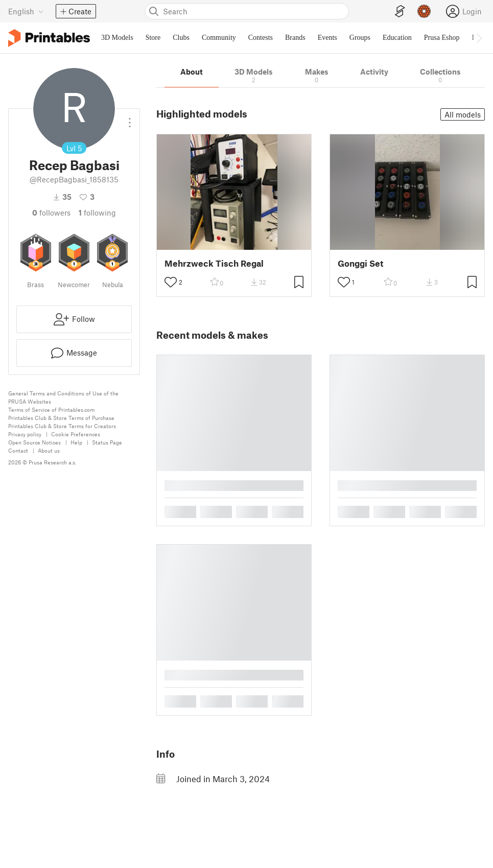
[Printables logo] (49, 38)
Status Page (107, 442)
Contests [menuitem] (261, 38)
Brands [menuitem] (295, 38)
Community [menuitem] (219, 38)
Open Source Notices (34, 442)
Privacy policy (25, 434)
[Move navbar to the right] (479, 38)
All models (463, 114)
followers (51, 213)
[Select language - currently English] (26, 11)
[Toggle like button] (171, 283)
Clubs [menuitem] (181, 38)
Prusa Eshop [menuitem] (442, 38)
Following (97, 213)
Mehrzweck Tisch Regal (214, 263)
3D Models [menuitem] (117, 38)
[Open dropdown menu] (130, 119)
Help (76, 442)
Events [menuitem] (327, 38)
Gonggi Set (360, 263)
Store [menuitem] (153, 38)
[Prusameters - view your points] (424, 11)
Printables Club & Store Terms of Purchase (61, 418)
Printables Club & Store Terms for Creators (62, 426)
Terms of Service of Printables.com (51, 409)
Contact (18, 450)
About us (49, 450)
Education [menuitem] (397, 38)
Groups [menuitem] (360, 38)
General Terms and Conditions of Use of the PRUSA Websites (63, 397)
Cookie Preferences (76, 434)
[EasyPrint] (400, 11)
